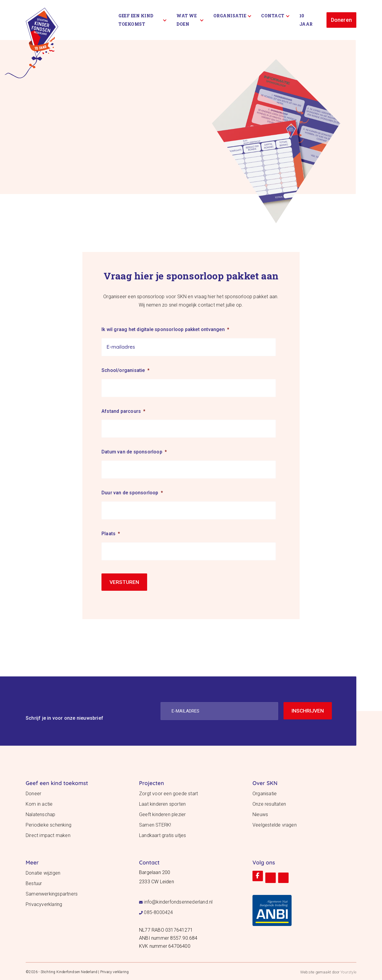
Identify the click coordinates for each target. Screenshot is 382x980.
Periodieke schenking (48, 823)
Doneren (341, 20)
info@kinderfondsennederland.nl (178, 900)
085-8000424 (158, 911)
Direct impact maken (48, 834)
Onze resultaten (269, 803)
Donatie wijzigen (43, 871)
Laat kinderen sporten (162, 803)
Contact (275, 16)
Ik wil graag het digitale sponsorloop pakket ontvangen (165, 329)
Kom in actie (39, 803)
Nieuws (260, 813)
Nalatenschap (40, 813)
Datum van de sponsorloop (134, 452)
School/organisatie (125, 370)
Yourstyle (348, 971)
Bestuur (34, 882)
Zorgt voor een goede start (168, 792)
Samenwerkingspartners (52, 892)
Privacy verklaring (115, 970)
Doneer (33, 792)
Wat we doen (190, 20)
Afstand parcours (123, 411)
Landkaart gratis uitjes (163, 834)
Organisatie (232, 16)
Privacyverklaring (44, 903)
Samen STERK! (155, 823)
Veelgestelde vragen (275, 823)
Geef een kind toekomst (143, 20)
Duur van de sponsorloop (132, 493)
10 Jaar (306, 20)
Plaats (111, 534)
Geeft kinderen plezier (162, 813)
